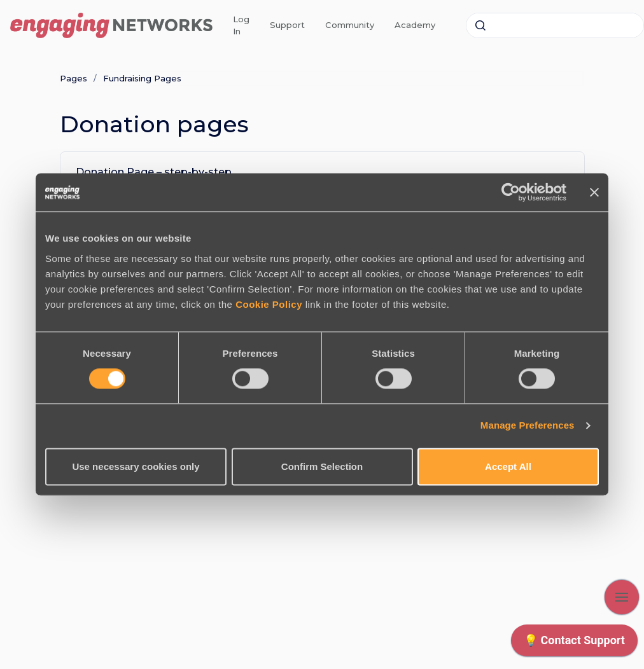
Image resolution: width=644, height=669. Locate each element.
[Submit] (480, 25)
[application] (574, 644)
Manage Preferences (528, 426)
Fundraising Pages (142, 78)
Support (287, 25)
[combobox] (555, 25)
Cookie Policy (269, 304)
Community (350, 25)
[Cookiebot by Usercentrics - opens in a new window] (511, 192)
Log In (241, 25)
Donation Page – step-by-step (154, 172)
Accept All (508, 466)
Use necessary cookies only (136, 466)
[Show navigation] (622, 597)
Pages (73, 78)
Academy (415, 25)
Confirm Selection (322, 466)
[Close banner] (594, 192)
